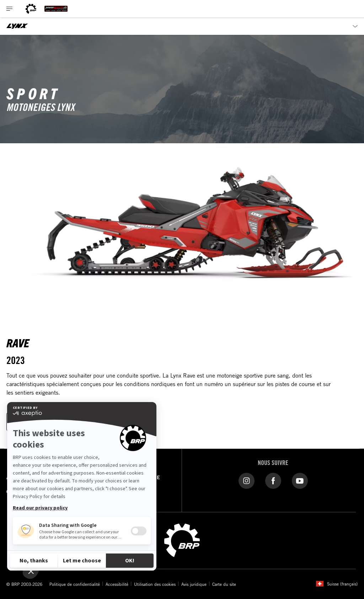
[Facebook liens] (273, 480)
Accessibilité (117, 584)
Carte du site (224, 584)
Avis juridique (194, 584)
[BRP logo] (31, 9)
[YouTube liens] (300, 480)
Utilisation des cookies (155, 584)
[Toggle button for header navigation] (10, 9)
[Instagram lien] (247, 480)
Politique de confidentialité (75, 584)
